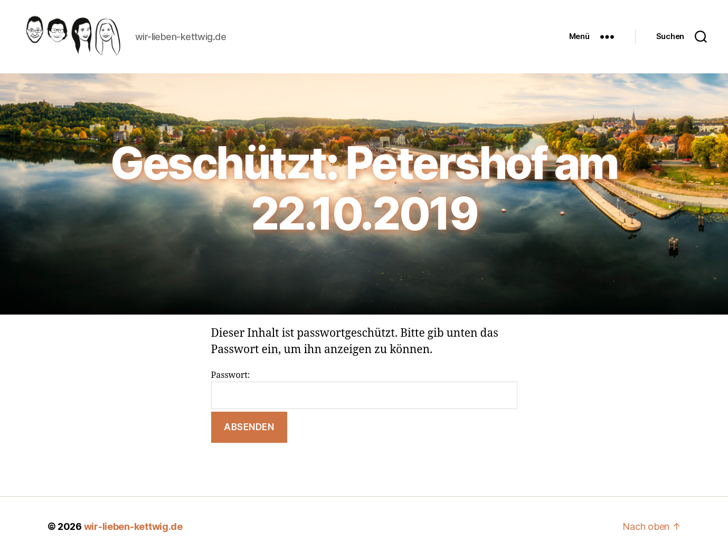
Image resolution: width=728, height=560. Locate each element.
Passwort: (364, 393)
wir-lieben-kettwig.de (133, 530)
